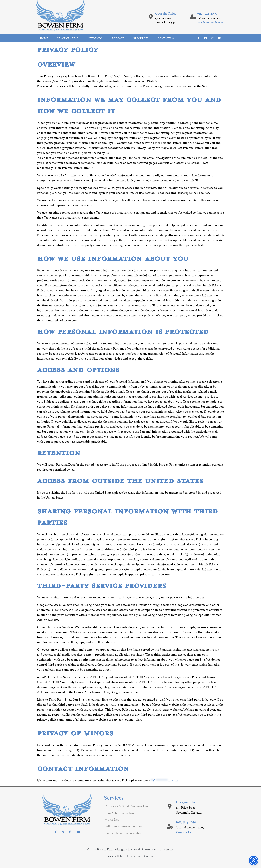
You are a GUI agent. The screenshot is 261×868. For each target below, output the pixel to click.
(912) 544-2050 (207, 13)
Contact (149, 856)
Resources (141, 38)
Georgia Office (166, 13)
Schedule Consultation (210, 22)
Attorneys (95, 38)
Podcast (118, 38)
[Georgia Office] (151, 17)
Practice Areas (68, 38)
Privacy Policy (116, 856)
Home (44, 38)
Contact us (166, 38)
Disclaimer (134, 856)
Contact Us (184, 832)
